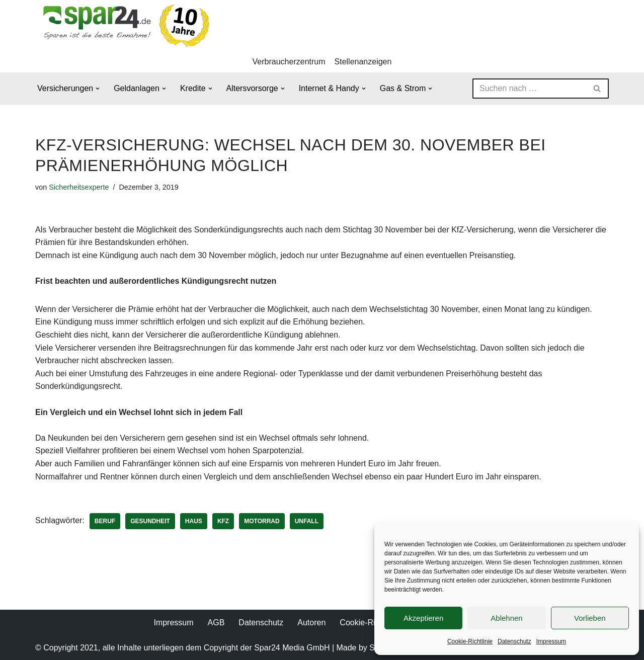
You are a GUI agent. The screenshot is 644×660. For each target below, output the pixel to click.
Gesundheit (150, 521)
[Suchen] (529, 89)
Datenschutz (514, 641)
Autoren (311, 623)
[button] (98, 89)
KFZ (223, 521)
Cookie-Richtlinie (470, 641)
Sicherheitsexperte (79, 187)
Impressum (551, 641)
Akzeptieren (423, 618)
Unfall (307, 521)
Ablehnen (506, 618)
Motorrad (262, 521)
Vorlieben (590, 618)
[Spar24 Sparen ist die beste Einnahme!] (123, 25)
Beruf (105, 521)
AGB (216, 623)
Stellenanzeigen (363, 62)
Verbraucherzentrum (289, 62)
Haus (194, 521)
